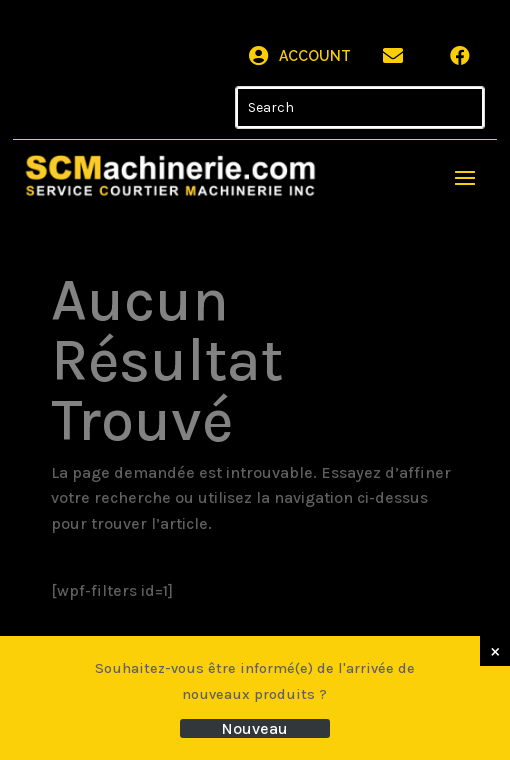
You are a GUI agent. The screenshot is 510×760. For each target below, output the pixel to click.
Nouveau (254, 728)
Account (315, 56)
